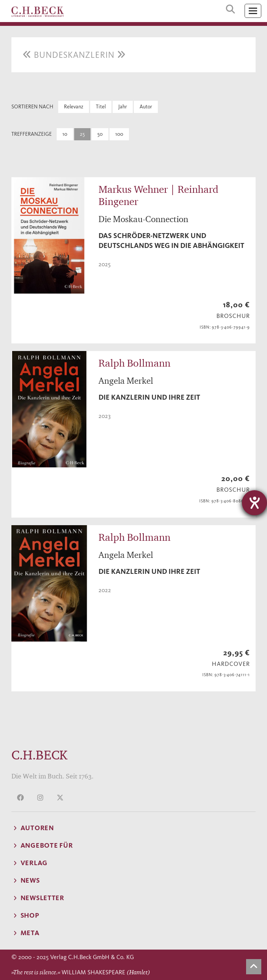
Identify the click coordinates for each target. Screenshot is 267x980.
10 (65, 134)
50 (100, 134)
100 (119, 134)
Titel (101, 107)
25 (82, 134)
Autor (146, 107)
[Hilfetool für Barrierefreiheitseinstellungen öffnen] (254, 503)
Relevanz (74, 107)
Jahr (123, 107)
